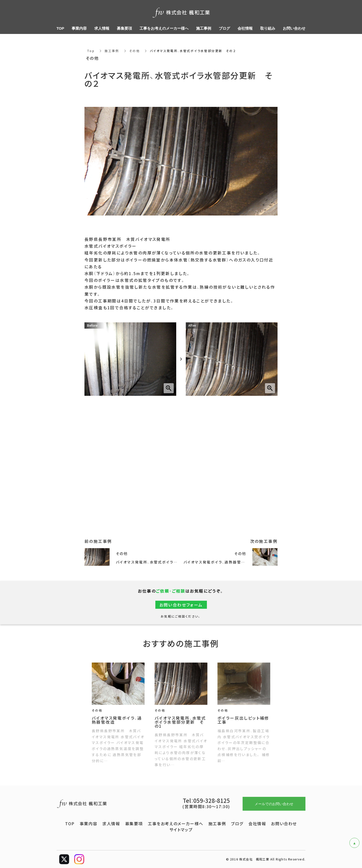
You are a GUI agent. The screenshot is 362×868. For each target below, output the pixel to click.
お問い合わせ (284, 823)
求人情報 (111, 823)
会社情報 (257, 823)
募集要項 (134, 823)
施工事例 (112, 51)
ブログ (237, 823)
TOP (70, 823)
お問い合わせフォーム (181, 605)
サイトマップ (181, 830)
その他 (134, 51)
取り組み (268, 28)
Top (91, 51)
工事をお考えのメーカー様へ (176, 823)
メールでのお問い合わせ (274, 804)
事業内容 (88, 823)
